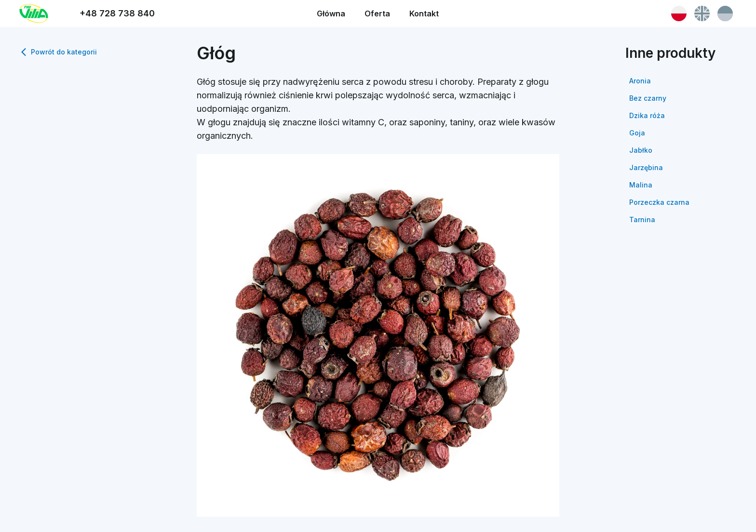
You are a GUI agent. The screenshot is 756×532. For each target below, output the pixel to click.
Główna (331, 13)
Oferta (377, 13)
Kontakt (424, 13)
